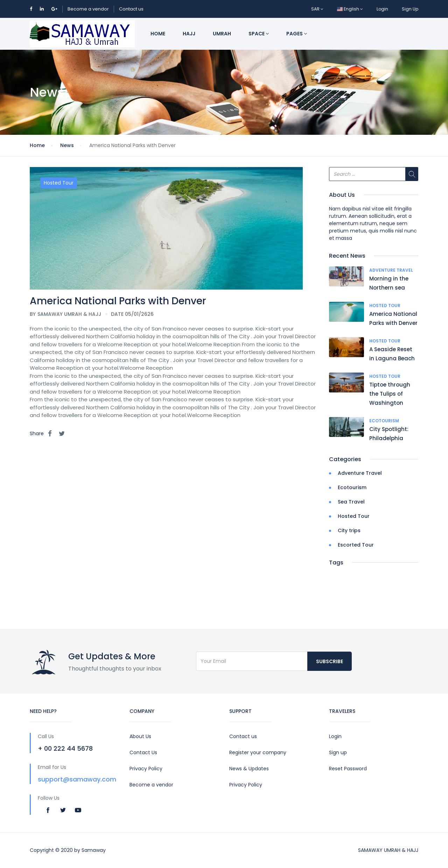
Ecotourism (384, 421)
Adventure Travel (391, 270)
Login (382, 9)
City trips (349, 530)
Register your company (258, 752)
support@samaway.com (77, 779)
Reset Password (348, 769)
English (350, 9)
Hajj (189, 34)
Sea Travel (351, 502)
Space (259, 34)
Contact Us (143, 752)
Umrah (222, 34)
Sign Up (410, 9)
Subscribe (330, 661)
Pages (297, 34)
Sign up (338, 752)
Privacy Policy (146, 769)
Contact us (131, 9)
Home (158, 34)
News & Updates (249, 769)
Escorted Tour (356, 545)
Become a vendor (88, 9)
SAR (317, 9)
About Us (140, 736)
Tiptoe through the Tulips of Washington (390, 394)
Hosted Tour (59, 183)
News (67, 145)
